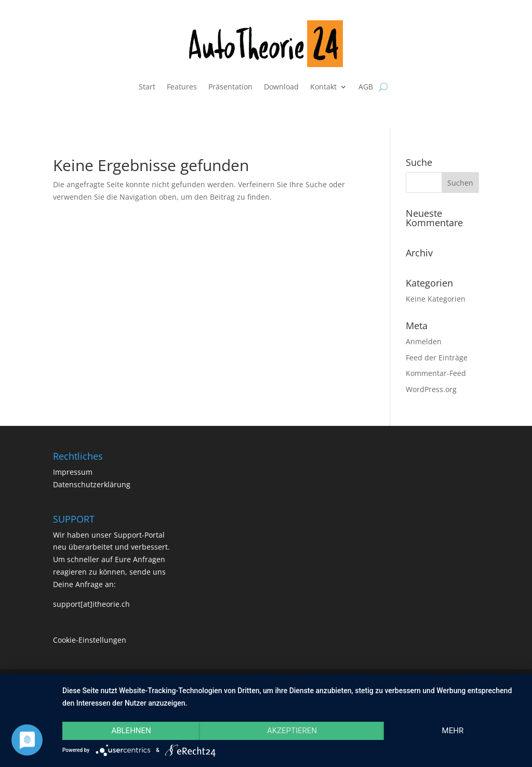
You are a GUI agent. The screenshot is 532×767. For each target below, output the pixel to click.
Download (281, 87)
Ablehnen (131, 731)
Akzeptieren (292, 731)
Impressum (73, 472)
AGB (366, 87)
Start (147, 87)
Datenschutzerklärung (92, 484)
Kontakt (323, 87)
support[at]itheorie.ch (91, 604)
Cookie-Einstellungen (90, 640)
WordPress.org (431, 389)
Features (182, 87)
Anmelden (424, 341)
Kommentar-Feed (436, 373)
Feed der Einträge (437, 357)
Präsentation (230, 87)
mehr (453, 731)
